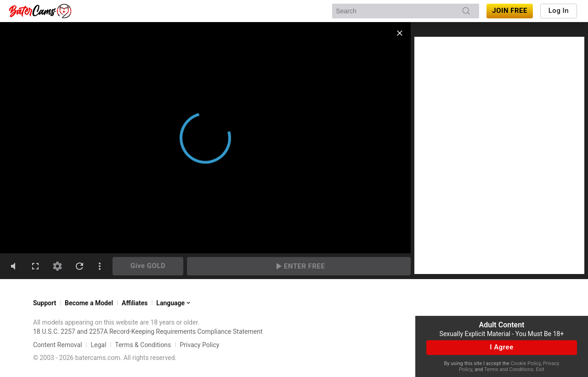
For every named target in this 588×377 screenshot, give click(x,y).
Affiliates (135, 303)
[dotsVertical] (100, 266)
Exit (540, 369)
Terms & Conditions (143, 345)
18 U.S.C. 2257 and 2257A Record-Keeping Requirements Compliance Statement (148, 331)
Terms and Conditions (509, 369)
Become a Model (89, 303)
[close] (400, 33)
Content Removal (58, 345)
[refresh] (79, 266)
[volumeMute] (13, 266)
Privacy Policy (199, 345)
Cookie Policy (526, 363)
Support (45, 303)
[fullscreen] (35, 266)
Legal (98, 345)
